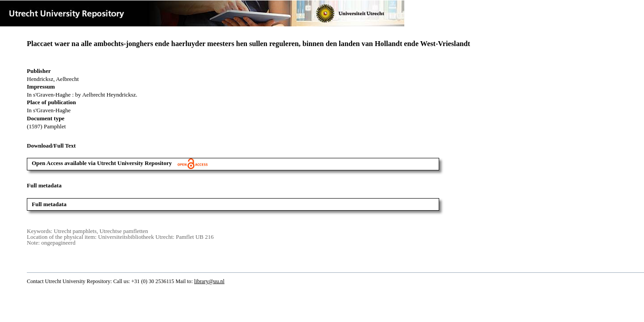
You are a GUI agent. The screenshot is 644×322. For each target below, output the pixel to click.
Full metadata (49, 204)
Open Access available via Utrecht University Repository (120, 163)
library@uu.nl (209, 281)
